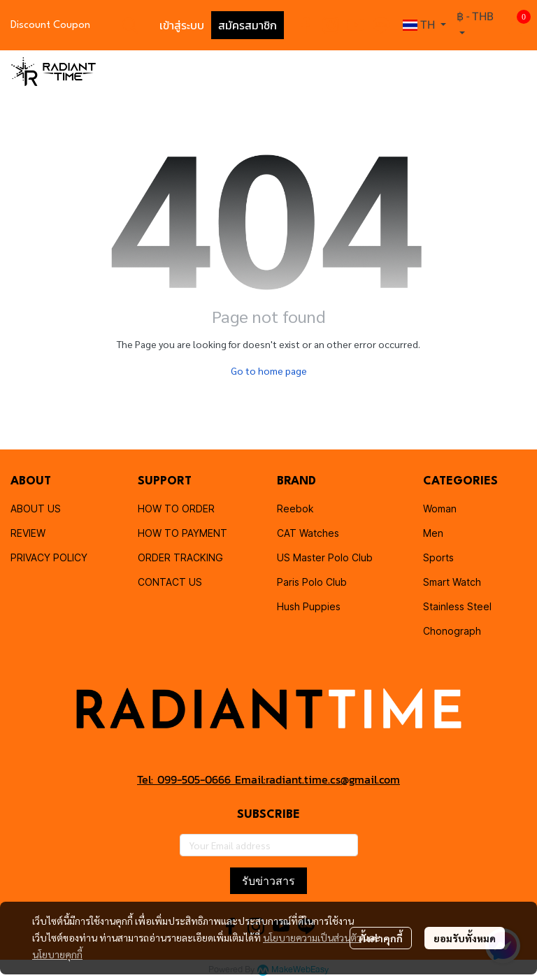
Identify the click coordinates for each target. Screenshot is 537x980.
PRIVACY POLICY (49, 557)
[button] (130, 25)
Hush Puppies (309, 606)
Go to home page (269, 370)
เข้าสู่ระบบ (182, 25)
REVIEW (28, 533)
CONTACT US (170, 582)
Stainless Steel (457, 606)
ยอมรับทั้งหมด (465, 938)
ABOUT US (36, 509)
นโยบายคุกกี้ (57, 954)
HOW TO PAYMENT (182, 533)
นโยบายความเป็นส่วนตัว (312, 937)
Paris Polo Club (312, 582)
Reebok (295, 509)
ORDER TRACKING (180, 557)
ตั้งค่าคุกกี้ (381, 938)
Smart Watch (452, 582)
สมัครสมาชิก (248, 25)
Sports (438, 557)
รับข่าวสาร (268, 881)
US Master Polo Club (325, 557)
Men (433, 533)
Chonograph (452, 631)
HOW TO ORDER (176, 509)
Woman (440, 509)
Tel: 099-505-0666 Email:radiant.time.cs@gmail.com (268, 779)
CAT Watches (308, 533)
